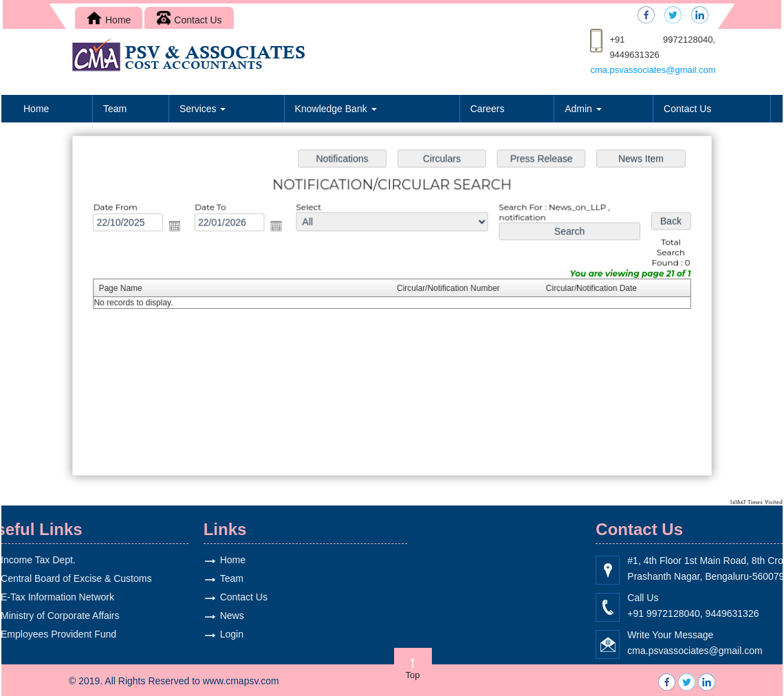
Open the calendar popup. (179, 227)
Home (109, 20)
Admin (583, 109)
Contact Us (189, 20)
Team (115, 109)
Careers (488, 109)
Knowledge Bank (336, 109)
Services (203, 109)
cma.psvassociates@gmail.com (653, 70)
